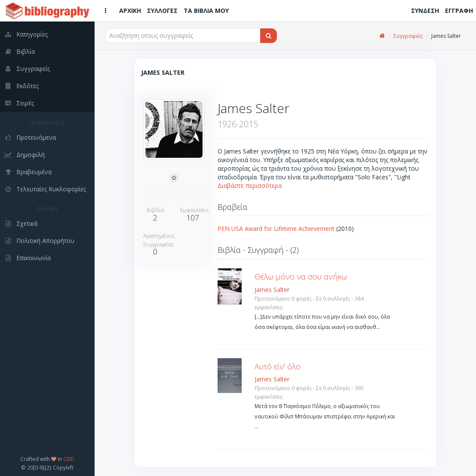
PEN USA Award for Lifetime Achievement (276, 229)
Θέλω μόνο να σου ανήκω (301, 276)
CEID (69, 459)
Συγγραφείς (408, 36)
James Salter (272, 290)
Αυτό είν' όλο (278, 366)
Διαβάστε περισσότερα (250, 186)
